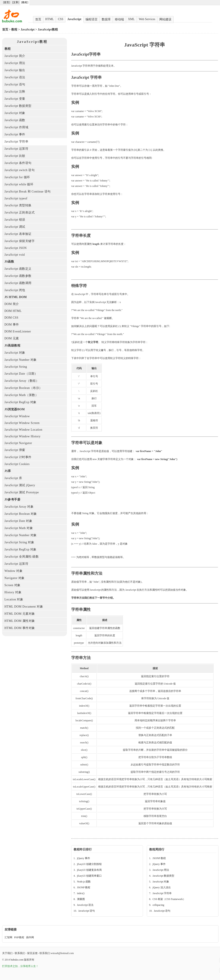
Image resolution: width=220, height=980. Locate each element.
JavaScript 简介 (15, 56)
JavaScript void (15, 255)
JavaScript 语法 (15, 77)
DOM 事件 (12, 325)
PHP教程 (19, 937)
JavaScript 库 (13, 478)
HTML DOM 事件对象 (20, 628)
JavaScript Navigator (18, 443)
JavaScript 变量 (15, 99)
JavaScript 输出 (15, 70)
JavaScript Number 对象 (21, 360)
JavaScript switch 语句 (20, 170)
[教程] (25, 2)
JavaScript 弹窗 (15, 450)
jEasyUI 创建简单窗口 (89, 876)
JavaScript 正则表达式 (20, 213)
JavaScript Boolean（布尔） (23, 388)
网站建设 (165, 19)
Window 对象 (14, 571)
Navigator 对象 (15, 578)
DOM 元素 (12, 338)
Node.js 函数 (84, 882)
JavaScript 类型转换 (18, 205)
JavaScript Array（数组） (22, 381)
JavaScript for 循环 (17, 177)
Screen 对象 (13, 585)
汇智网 (8, 937)
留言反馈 (32, 953)
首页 (38, 19)
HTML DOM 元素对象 (20, 614)
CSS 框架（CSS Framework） (169, 899)
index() (81, 893)
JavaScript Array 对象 (19, 507)
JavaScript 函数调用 (18, 283)
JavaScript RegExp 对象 (21, 402)
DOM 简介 (12, 304)
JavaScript (74, 19)
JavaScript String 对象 (19, 542)
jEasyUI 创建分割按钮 (89, 864)
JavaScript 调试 (15, 227)
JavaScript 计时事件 (18, 457)
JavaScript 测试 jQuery (20, 485)
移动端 (119, 19)
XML (131, 19)
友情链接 (11, 929)
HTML (50, 19)
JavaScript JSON (16, 248)
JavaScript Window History (23, 436)
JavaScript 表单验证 (18, 234)
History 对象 (13, 592)
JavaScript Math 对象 (19, 528)
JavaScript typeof (16, 198)
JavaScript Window (17, 416)
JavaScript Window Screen (22, 423)
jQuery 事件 (84, 858)
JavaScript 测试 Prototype (22, 492)
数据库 (106, 19)
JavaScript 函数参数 (18, 276)
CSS (61, 19)
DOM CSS (12, 318)
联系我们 (20, 953)
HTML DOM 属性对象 (20, 621)
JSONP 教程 (84, 887)
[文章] (16, 2)
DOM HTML (13, 311)
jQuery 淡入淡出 (162, 887)
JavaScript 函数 (15, 120)
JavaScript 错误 (15, 220)
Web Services (147, 19)
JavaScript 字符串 (17, 142)
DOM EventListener (18, 331)
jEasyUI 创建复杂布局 (89, 870)
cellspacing (158, 905)
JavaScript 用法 (15, 63)
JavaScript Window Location (23, 430)
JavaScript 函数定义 (18, 269)
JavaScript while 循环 (19, 184)
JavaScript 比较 (15, 156)
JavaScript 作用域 (17, 127)
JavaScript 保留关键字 (20, 241)
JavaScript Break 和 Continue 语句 (28, 192)
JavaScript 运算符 (17, 149)
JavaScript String (16, 367)
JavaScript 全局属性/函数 (22, 557)
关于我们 (7, 953)
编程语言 (92, 19)
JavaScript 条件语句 (18, 163)
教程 (14, 30)
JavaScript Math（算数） (21, 395)
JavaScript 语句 (15, 84)
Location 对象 (14, 599)
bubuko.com (17, 960)
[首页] (7, 2)
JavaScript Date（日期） (21, 374)
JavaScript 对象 (15, 113)
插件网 (30, 937)
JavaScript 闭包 (15, 290)
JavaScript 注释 (15, 92)
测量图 (81, 899)
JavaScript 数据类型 (18, 106)
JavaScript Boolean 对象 (21, 514)
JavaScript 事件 (15, 134)
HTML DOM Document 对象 (24, 607)
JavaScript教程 (48, 30)
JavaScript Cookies (17, 464)
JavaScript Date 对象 (18, 521)
